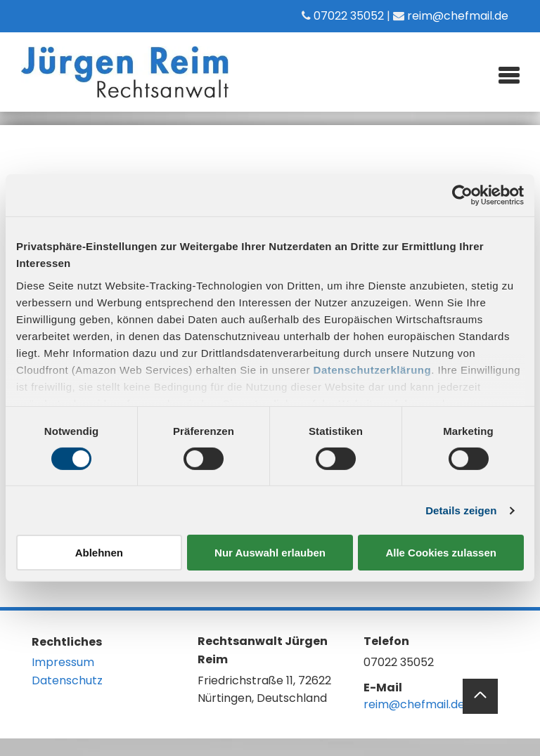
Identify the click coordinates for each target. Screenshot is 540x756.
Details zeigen (461, 510)
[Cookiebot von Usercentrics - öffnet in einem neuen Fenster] (462, 195)
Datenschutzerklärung (373, 369)
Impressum (63, 662)
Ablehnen (99, 553)
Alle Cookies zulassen (441, 553)
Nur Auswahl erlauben (270, 553)
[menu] (509, 73)
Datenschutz (67, 680)
